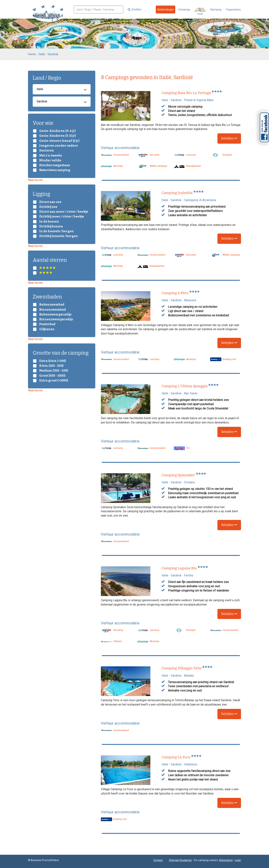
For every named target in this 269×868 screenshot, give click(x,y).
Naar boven (35, 180)
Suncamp (148, 155)
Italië (42, 54)
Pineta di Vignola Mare (199, 100)
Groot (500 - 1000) (52, 376)
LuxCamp (185, 155)
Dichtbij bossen (51, 226)
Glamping (216, 10)
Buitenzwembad (52, 305)
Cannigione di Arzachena (200, 200)
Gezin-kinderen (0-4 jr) (57, 131)
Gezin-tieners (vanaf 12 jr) (59, 141)
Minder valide (50, 160)
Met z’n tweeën (51, 156)
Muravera (190, 300)
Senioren (47, 151)
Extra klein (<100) (53, 361)
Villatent (111, 641)
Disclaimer (186, 860)
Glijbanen (47, 329)
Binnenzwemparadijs (56, 319)
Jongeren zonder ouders (59, 146)
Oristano (190, 482)
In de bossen (49, 222)
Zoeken (135, 9)
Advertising (226, 860)
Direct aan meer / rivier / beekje (64, 212)
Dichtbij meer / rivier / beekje (62, 217)
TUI (182, 448)
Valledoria (191, 764)
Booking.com (223, 359)
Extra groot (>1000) (54, 381)
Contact (158, 860)
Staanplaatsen (187, 166)
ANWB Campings (152, 166)
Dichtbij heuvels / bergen (59, 236)
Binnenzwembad (53, 310)
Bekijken (229, 138)
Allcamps (112, 166)
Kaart (200, 11)
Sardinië (53, 54)
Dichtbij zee (48, 207)
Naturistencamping (55, 170)
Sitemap (174, 860)
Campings (184, 10)
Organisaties (233, 10)
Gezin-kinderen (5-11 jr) (58, 136)
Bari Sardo (191, 393)
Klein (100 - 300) (51, 366)
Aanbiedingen (166, 10)
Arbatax (189, 676)
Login (238, 860)
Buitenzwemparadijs (55, 315)
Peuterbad (47, 324)
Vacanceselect (115, 155)
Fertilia (188, 575)
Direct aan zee (50, 202)
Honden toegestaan (55, 165)
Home (32, 54)
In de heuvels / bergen (57, 231)
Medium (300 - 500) (54, 371)
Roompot (221, 155)
